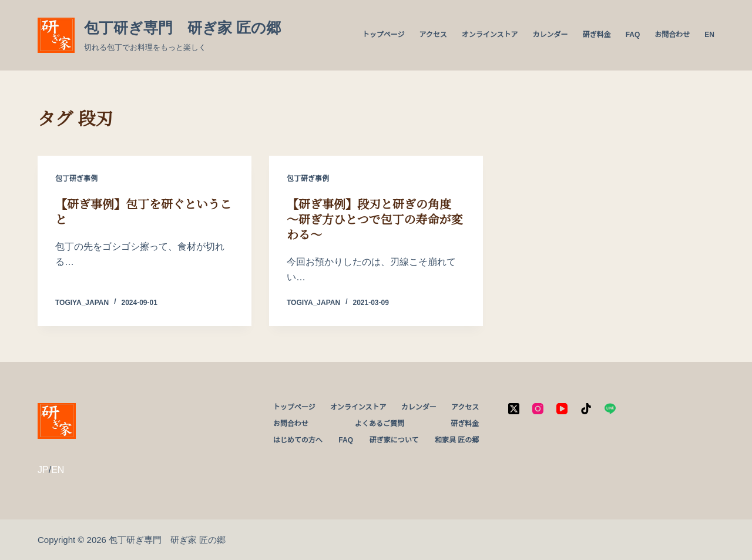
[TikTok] (586, 409)
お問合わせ (672, 35)
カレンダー (550, 35)
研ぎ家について (394, 440)
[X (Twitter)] (514, 409)
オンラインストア (490, 35)
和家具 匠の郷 (457, 440)
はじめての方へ (298, 440)
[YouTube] (562, 409)
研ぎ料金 (597, 35)
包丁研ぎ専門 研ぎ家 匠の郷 (182, 28)
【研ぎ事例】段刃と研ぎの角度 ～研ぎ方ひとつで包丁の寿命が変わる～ (375, 220)
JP (43, 470)
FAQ (633, 35)
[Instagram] (538, 409)
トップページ (384, 35)
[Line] (610, 409)
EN (709, 35)
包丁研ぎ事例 (76, 179)
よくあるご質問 (380, 424)
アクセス (433, 35)
